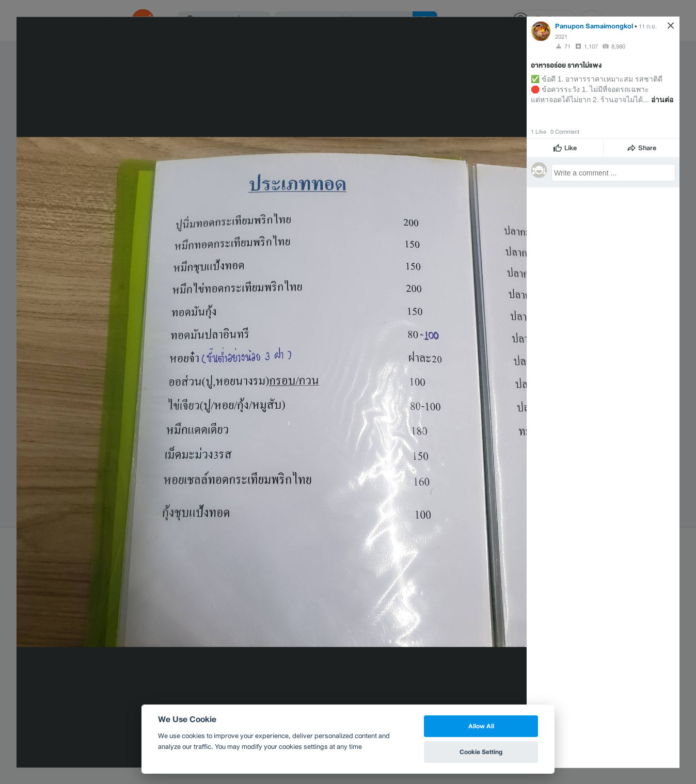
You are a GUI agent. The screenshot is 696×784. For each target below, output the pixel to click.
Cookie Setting (481, 752)
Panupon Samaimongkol (594, 26)
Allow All (481, 726)
